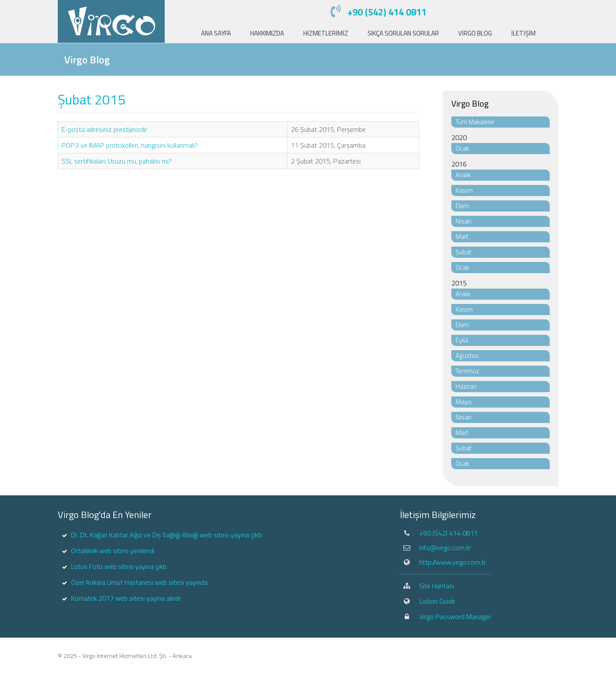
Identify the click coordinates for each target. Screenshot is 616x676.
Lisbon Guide (437, 601)
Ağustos (467, 356)
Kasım (464, 190)
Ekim (462, 206)
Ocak (462, 148)
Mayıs (464, 402)
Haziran (466, 386)
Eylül (462, 340)
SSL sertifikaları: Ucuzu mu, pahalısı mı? (117, 161)
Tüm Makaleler (475, 122)
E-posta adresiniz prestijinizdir (104, 129)
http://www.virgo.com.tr (453, 562)
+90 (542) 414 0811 (387, 12)
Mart (462, 237)
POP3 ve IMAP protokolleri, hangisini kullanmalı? (130, 145)
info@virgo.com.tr (445, 548)
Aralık (463, 175)
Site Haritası (437, 586)
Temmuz (467, 371)
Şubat (463, 252)
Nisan (463, 221)
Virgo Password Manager (455, 616)
